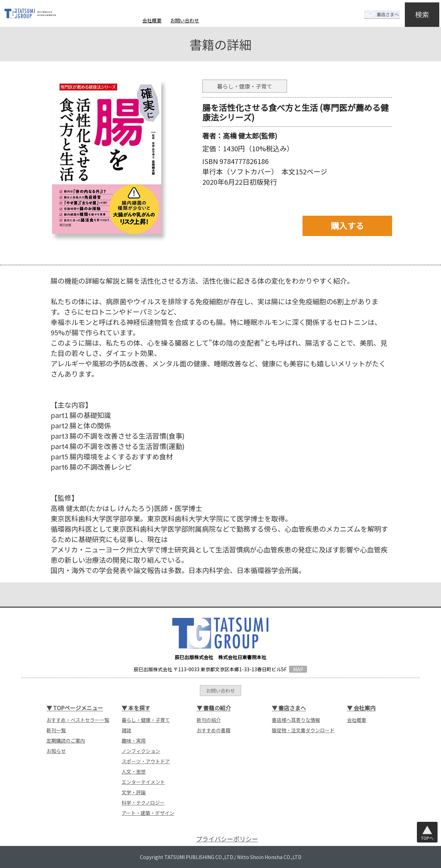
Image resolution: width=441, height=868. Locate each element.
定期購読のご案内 (66, 741)
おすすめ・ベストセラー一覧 (78, 720)
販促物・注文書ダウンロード (303, 730)
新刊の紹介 (209, 720)
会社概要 (152, 20)
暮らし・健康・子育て (146, 720)
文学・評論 (134, 792)
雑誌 (126, 730)
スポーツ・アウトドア (146, 761)
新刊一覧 (56, 730)
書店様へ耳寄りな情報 (296, 720)
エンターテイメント (143, 782)
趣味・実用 (134, 741)
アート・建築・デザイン (148, 813)
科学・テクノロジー (143, 803)
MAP (298, 669)
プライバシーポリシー (227, 839)
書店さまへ (376, 10)
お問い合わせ (185, 20)
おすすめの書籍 (214, 730)
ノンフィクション (141, 751)
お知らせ (56, 751)
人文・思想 (134, 772)
